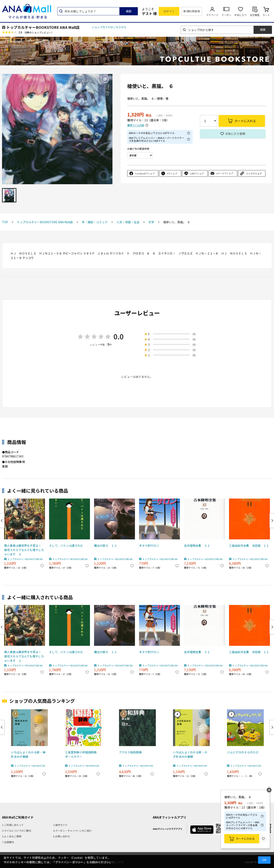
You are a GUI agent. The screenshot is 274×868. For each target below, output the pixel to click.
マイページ (212, 15)
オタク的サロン (149, 546)
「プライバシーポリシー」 (69, 862)
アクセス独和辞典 (130, 752)
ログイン (169, 11)
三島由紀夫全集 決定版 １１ (249, 546)
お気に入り (240, 15)
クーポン (226, 15)
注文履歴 (255, 15)
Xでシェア (172, 173)
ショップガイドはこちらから (109, 27)
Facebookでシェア (145, 173)
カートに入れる (245, 838)
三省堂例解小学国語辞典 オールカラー (82, 754)
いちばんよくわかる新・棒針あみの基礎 (28, 754)
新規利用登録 (192, 11)
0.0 (119, 336)
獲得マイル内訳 (136, 125)
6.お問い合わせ (62, 836)
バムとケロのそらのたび (243, 752)
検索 (129, 11)
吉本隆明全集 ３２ (197, 546)
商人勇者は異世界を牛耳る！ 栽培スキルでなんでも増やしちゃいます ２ (24, 550)
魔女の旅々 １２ (106, 546)
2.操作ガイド (60, 825)
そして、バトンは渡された (66, 546)
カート (266, 15)
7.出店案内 (8, 842)
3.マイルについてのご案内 (17, 831)
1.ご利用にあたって (13, 825)
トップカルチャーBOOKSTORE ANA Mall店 (43, 27)
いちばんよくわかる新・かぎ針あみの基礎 (190, 754)
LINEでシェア (197, 173)
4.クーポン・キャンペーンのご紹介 (72, 831)
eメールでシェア (225, 173)
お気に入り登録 (235, 134)
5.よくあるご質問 (12, 836)
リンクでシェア (254, 173)
